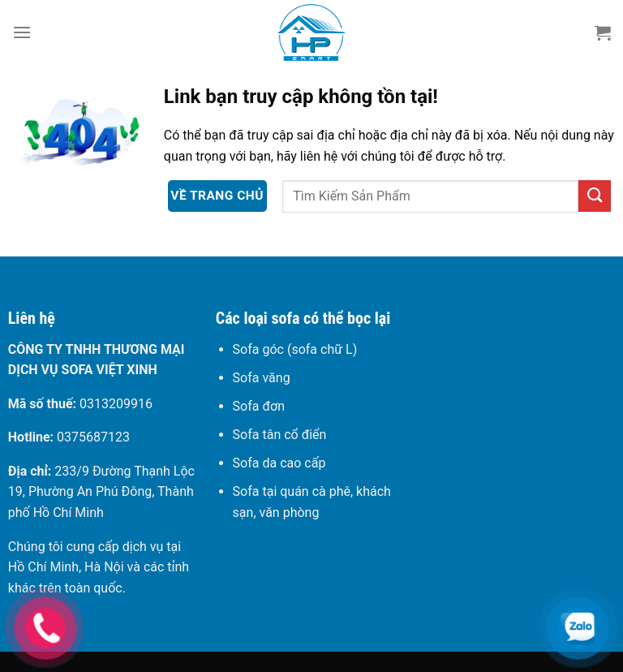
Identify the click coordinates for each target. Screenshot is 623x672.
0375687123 (93, 437)
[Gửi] (595, 196)
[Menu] (22, 32)
